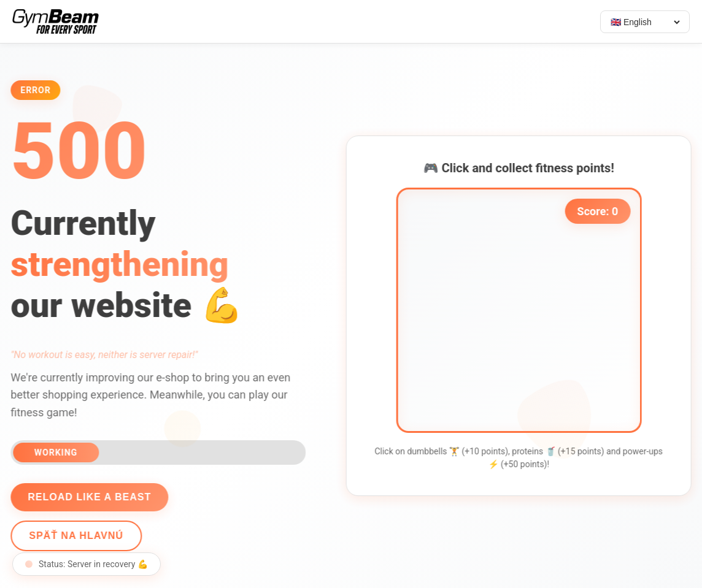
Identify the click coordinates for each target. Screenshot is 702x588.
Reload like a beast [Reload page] (87, 497)
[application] (521, 310)
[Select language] (645, 22)
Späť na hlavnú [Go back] (74, 536)
